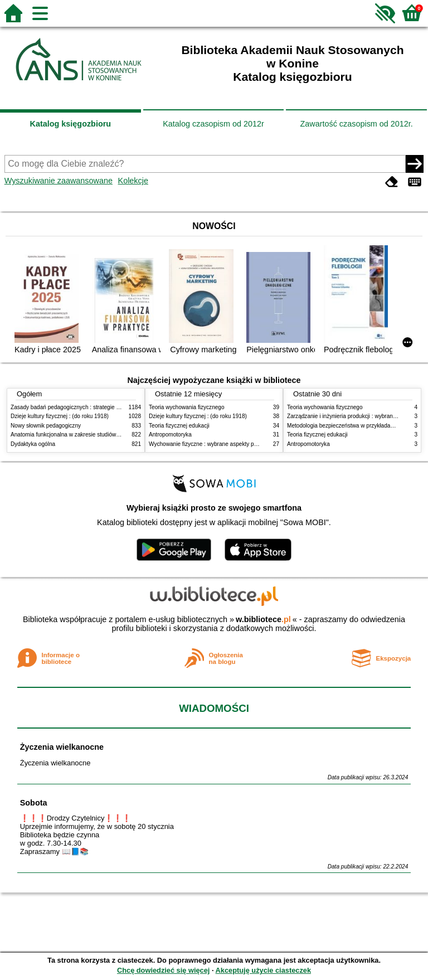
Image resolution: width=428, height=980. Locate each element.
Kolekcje (133, 181)
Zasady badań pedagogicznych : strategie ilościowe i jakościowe (91, 407)
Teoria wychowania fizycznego (187, 407)
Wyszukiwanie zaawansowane (59, 181)
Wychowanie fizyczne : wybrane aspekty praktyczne (213, 444)
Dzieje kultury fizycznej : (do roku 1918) (60, 416)
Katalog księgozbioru (71, 124)
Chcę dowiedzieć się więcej (163, 970)
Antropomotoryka (170, 435)
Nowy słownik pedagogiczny (46, 426)
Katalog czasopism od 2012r (213, 124)
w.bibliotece (263, 619)
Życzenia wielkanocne (62, 747)
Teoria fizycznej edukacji (179, 426)
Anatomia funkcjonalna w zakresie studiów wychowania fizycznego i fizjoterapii (108, 435)
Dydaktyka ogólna (33, 444)
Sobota (34, 803)
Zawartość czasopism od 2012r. (356, 124)
